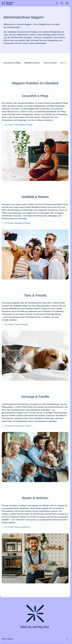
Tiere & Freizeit (50, 63)
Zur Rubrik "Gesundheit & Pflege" (17, 125)
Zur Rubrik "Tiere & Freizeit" (15, 325)
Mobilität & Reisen (32, 63)
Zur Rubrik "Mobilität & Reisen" (16, 223)
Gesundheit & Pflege (12, 63)
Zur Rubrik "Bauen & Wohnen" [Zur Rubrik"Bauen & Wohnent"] (16, 527)
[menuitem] (57, 3)
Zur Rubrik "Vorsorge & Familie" (17, 426)
